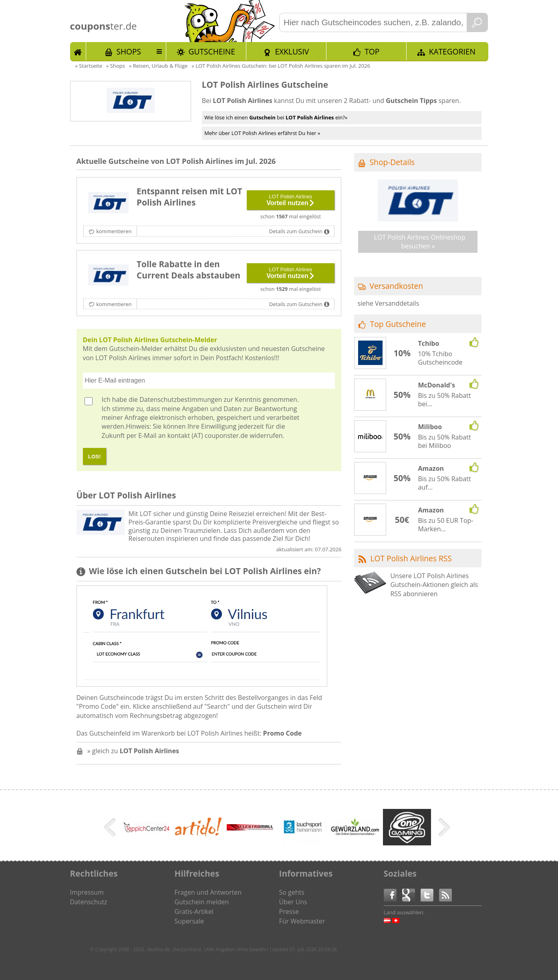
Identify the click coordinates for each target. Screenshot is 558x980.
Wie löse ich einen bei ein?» (276, 117)
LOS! (95, 457)
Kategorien (452, 51)
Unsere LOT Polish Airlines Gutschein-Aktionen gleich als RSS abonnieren (434, 585)
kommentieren (114, 231)
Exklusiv (292, 51)
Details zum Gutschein (296, 231)
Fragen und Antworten (208, 892)
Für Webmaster (302, 921)
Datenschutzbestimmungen (181, 399)
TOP (372, 51)
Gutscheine (212, 51)
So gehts (292, 892)
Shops (129, 51)
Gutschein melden (202, 902)
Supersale (189, 921)
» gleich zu (133, 751)
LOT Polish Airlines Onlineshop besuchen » (419, 242)
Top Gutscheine (398, 324)
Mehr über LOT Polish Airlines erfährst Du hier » (262, 133)
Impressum (87, 892)
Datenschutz (89, 902)
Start (78, 51)
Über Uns (293, 902)
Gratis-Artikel (194, 911)
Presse (289, 911)
